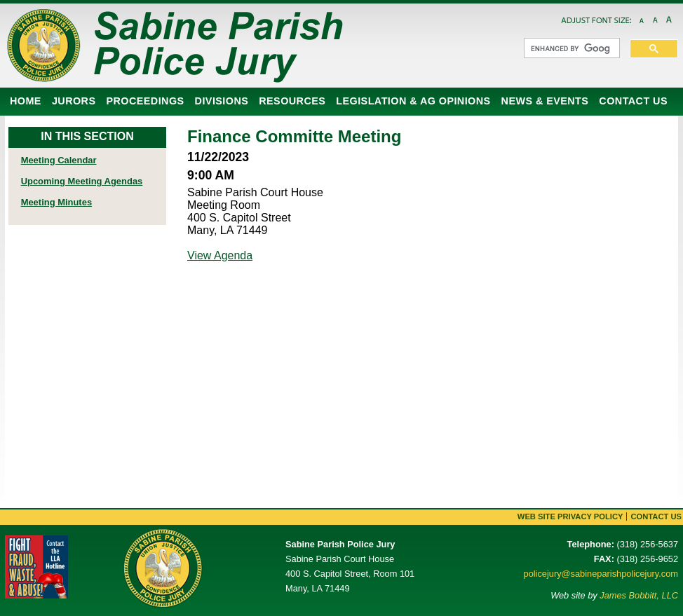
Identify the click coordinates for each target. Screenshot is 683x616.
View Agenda (220, 255)
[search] (570, 48)
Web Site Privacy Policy (570, 516)
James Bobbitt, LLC (639, 595)
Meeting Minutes (56, 202)
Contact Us (656, 516)
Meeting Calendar (59, 160)
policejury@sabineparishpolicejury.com (601, 574)
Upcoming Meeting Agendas (82, 181)
